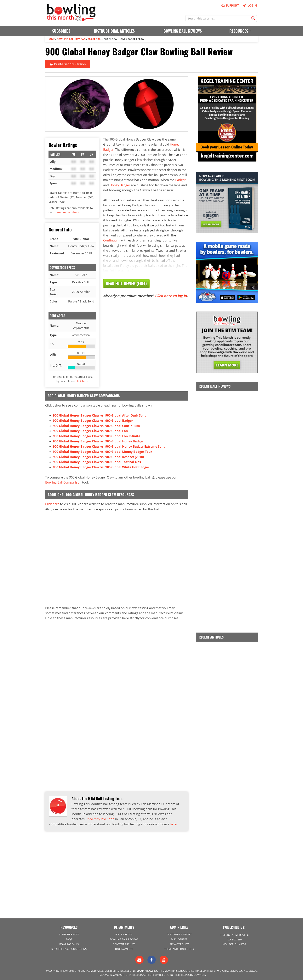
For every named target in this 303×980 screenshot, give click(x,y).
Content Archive (124, 943)
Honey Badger (120, 184)
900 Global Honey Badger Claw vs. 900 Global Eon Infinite (97, 435)
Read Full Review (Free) (126, 282)
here (173, 822)
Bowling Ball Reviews (71, 39)
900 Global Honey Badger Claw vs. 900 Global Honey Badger (98, 440)
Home (51, 39)
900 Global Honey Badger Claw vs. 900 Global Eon (90, 430)
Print (67, 64)
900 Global (95, 39)
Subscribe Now (69, 933)
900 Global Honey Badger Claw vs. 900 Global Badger (93, 420)
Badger (180, 179)
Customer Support (179, 933)
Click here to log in (171, 295)
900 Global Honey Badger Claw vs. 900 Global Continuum (96, 425)
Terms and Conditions (179, 948)
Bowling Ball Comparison (63, 480)
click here (82, 381)
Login (249, 5)
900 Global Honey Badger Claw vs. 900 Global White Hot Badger (101, 465)
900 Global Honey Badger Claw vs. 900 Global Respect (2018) (98, 455)
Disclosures (179, 938)
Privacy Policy (179, 943)
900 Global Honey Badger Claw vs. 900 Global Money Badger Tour (103, 450)
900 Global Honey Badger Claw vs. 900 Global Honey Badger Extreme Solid (109, 445)
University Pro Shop (100, 817)
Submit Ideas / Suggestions (69, 948)
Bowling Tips (124, 933)
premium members (66, 212)
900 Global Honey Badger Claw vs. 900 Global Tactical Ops (97, 460)
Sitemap (138, 970)
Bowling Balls (69, 943)
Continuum (111, 239)
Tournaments (124, 948)
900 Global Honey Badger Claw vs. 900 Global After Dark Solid (100, 415)
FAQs (69, 938)
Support (230, 6)
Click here (52, 502)
